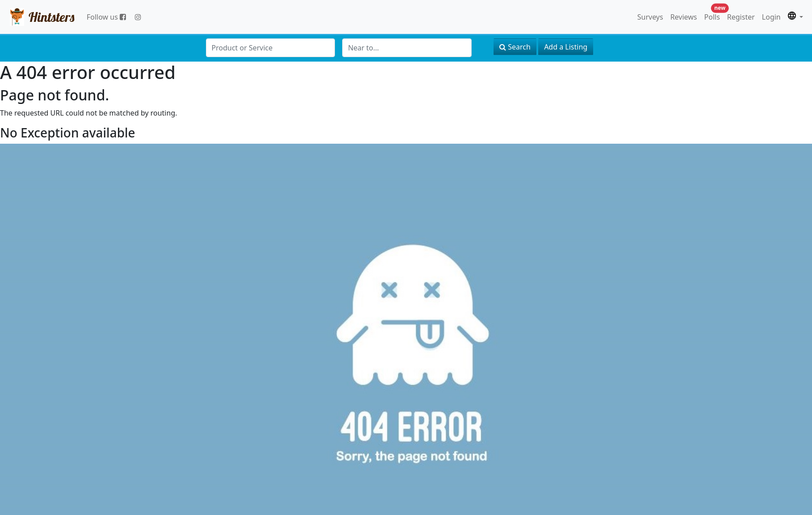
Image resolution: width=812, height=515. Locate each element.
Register (741, 17)
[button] (795, 17)
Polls (714, 15)
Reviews (684, 17)
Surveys (650, 17)
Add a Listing (566, 47)
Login (771, 17)
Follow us (106, 17)
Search (515, 47)
